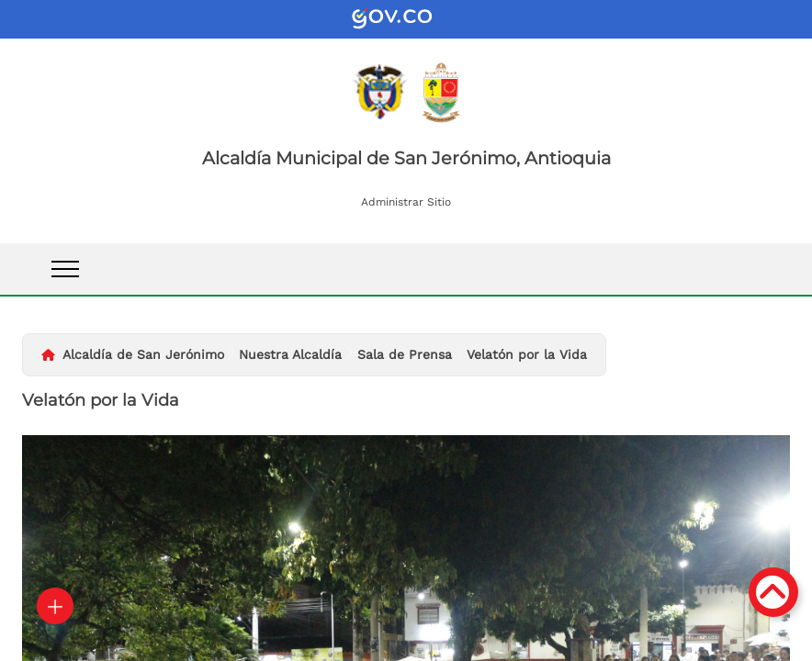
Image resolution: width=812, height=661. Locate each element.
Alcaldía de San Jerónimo (143, 354)
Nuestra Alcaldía (290, 354)
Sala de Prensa (405, 354)
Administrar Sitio (406, 202)
